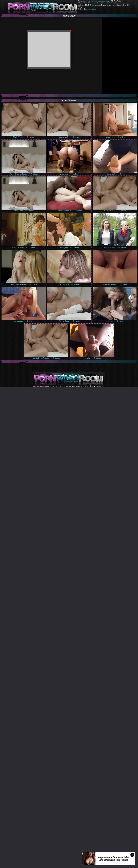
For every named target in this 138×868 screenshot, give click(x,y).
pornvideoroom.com (41, 386)
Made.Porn (110, 3)
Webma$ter (100, 386)
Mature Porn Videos (99, 3)
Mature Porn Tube (85, 3)
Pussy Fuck (92, 9)
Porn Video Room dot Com (96, 1)
